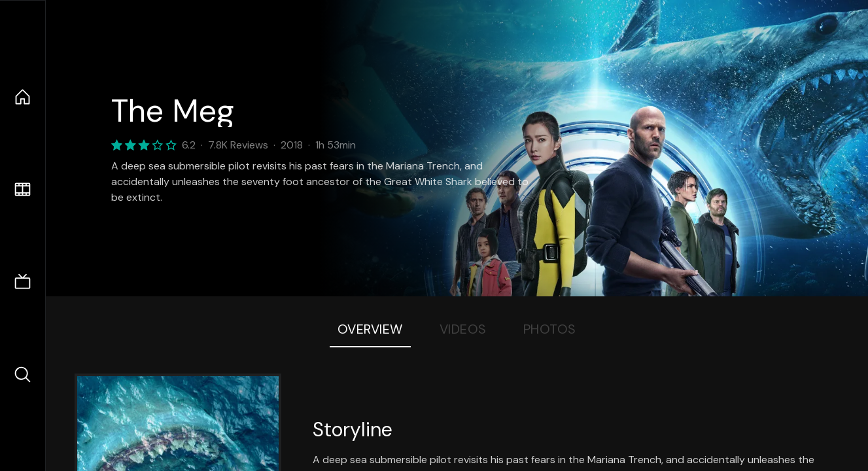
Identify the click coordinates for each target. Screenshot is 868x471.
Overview (370, 329)
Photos (550, 329)
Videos (463, 329)
